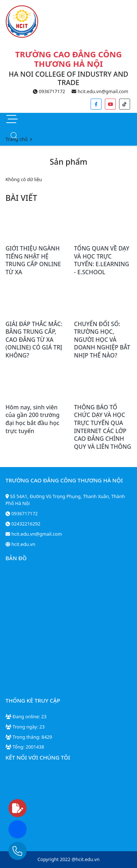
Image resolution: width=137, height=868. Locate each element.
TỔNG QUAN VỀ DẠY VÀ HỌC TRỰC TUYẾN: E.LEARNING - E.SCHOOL (102, 260)
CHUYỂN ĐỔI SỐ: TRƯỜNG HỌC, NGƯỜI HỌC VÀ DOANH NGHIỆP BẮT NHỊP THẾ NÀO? (102, 340)
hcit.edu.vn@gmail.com (100, 91)
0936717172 (49, 91)
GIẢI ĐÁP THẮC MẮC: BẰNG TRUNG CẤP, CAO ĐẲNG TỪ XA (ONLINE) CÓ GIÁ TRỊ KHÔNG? (34, 340)
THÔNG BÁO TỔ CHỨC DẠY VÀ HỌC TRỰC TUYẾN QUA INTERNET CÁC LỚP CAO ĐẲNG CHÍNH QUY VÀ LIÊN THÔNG (103, 427)
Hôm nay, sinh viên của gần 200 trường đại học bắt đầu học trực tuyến (33, 419)
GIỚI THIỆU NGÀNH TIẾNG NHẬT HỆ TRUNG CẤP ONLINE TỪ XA (33, 260)
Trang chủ (17, 139)
